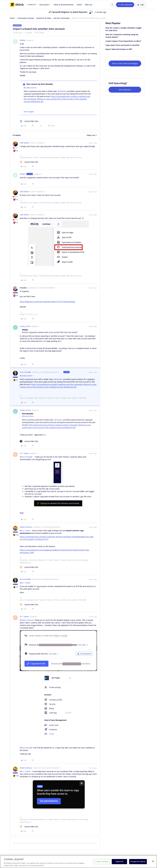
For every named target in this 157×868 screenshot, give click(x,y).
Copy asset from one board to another (122, 45)
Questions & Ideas (44, 18)
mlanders (23, 288)
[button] (125, 5)
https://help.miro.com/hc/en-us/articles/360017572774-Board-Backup (47, 302)
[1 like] (29, 121)
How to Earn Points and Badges (125, 63)
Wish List (89, 5)
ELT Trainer (24, 453)
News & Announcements (64, 5)
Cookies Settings (101, 861)
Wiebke (23, 40)
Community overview (26, 18)
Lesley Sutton (25, 326)
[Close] (153, 861)
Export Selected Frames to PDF (119, 49)
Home (12, 18)
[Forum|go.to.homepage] (23, 5)
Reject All (119, 861)
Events (79, 5)
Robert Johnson (26, 527)
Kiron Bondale (25, 372)
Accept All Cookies (138, 861)
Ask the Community (62, 18)
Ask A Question (125, 90)
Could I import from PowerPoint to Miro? (123, 41)
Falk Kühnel (24, 143)
